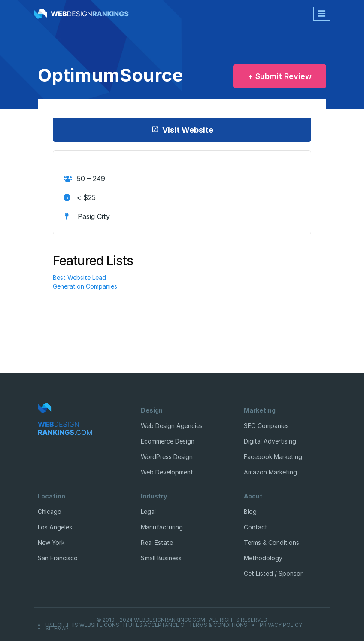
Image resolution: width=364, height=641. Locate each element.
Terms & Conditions (271, 542)
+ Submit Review (280, 76)
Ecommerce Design (168, 441)
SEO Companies (266, 426)
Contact (256, 527)
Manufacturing (162, 527)
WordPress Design (167, 457)
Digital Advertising (270, 441)
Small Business (161, 558)
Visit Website (182, 130)
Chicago (50, 512)
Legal (148, 512)
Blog (250, 512)
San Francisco (58, 558)
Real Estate (157, 542)
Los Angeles (55, 527)
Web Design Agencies (172, 426)
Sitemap (57, 629)
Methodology (263, 558)
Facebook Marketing (273, 457)
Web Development (167, 472)
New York (51, 542)
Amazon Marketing (270, 472)
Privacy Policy (281, 625)
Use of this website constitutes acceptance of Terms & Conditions (146, 625)
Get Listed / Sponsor (273, 573)
